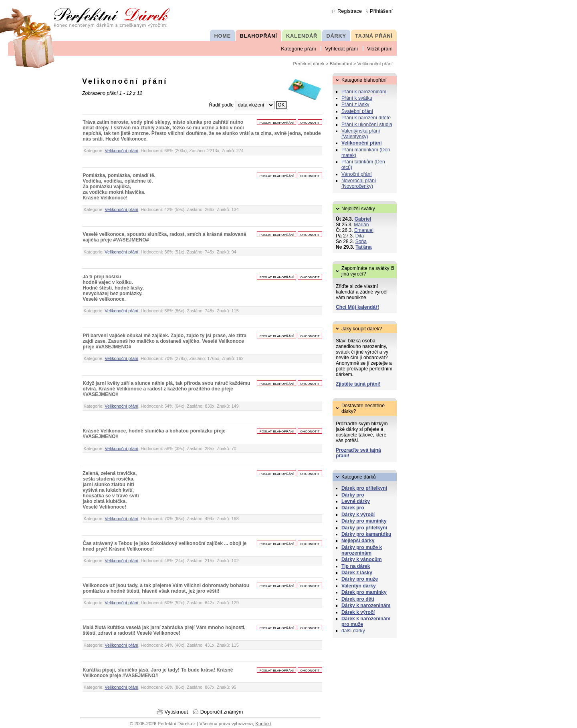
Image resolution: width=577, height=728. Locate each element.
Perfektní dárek (309, 64)
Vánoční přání (357, 174)
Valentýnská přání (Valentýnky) (361, 134)
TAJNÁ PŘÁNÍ (374, 36)
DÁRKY (336, 36)
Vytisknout (177, 712)
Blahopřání (341, 64)
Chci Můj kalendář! (357, 307)
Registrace (350, 11)
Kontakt (263, 724)
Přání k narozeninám (364, 92)
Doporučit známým (222, 712)
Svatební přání (357, 111)
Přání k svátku (357, 98)
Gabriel (363, 219)
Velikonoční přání (121, 151)
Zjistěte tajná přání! (358, 384)
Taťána (363, 247)
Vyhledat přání (341, 49)
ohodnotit (310, 122)
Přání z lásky (355, 105)
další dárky (353, 631)
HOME (223, 36)
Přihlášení (381, 11)
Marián (361, 225)
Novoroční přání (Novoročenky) (359, 183)
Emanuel (364, 230)
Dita (360, 236)
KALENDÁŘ (302, 36)
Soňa (361, 241)
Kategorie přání (299, 49)
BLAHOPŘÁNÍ (259, 36)
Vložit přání (380, 49)
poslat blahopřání (276, 122)
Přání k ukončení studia (367, 125)
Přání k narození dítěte (366, 118)
